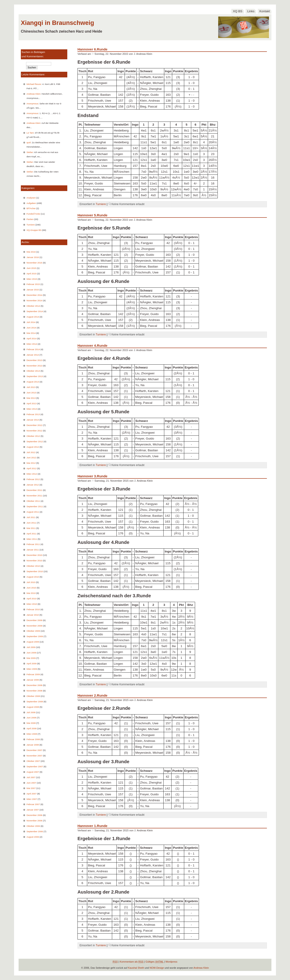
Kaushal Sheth (136, 968)
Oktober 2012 (33, 436)
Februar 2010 (33, 609)
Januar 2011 (33, 550)
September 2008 (35, 702)
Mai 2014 (31, 333)
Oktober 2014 (33, 306)
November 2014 (34, 300)
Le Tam (30, 133)
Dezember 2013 (34, 360)
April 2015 (31, 274)
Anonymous (32, 104)
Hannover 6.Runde (92, 49)
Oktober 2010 (33, 566)
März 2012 (32, 474)
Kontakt (265, 11)
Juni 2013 (31, 393)
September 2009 (35, 636)
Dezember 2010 (34, 555)
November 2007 (34, 756)
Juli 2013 (31, 387)
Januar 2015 (33, 290)
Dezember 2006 (34, 815)
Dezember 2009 (34, 620)
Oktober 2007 (33, 761)
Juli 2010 (31, 582)
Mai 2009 (31, 658)
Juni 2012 (31, 458)
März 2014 (32, 344)
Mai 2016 (31, 252)
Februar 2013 (33, 414)
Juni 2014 (31, 328)
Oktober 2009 (33, 631)
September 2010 (35, 571)
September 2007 (35, 766)
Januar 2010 (33, 615)
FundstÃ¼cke (33, 214)
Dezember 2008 (34, 685)
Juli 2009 (31, 647)
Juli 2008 (31, 712)
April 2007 (31, 794)
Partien (30, 219)
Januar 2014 (33, 355)
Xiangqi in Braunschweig (57, 23)
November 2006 (34, 821)
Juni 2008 (31, 718)
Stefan (30, 152)
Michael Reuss (34, 84)
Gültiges (154, 962)
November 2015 (34, 263)
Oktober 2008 (33, 696)
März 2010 (32, 604)
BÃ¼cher (31, 208)
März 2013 (32, 409)
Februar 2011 (33, 544)
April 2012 (31, 468)
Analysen (31, 198)
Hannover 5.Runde (92, 215)
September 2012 (35, 441)
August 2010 (33, 577)
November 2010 (34, 561)
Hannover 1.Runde (92, 826)
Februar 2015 (33, 284)
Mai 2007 (31, 788)
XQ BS (238, 11)
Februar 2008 (33, 739)
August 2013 (33, 382)
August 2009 (33, 642)
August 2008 (33, 707)
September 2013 (35, 376)
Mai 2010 (31, 593)
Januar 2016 (33, 257)
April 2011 (31, 534)
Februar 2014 (33, 349)
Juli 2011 (31, 517)
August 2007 (33, 772)
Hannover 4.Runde (92, 345)
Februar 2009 (33, 674)
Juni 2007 (31, 783)
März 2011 (32, 539)
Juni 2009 (31, 653)
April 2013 (31, 403)
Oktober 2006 (33, 826)
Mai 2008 (31, 723)
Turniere (31, 225)
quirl (29, 142)
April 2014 (31, 338)
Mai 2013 (31, 398)
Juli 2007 (31, 777)
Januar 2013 (33, 420)
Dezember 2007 (34, 750)
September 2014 (35, 311)
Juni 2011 (31, 523)
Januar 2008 (33, 745)
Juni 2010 (31, 588)
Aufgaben (31, 203)
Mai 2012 (31, 463)
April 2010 (31, 599)
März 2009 (32, 669)
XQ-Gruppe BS (34, 230)
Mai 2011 (31, 528)
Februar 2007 (33, 804)
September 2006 (35, 831)
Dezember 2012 (34, 425)
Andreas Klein (33, 94)
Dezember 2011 (34, 490)
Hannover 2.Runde (92, 695)
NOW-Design (157, 968)
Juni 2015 (31, 268)
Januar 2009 (33, 680)
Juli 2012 (31, 452)
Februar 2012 (33, 479)
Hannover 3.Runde (92, 476)
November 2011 (34, 496)
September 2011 (35, 506)
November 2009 (34, 626)
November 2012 (34, 431)
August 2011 (33, 512)
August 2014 (33, 317)
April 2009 (31, 663)
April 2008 (31, 728)
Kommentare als (132, 962)
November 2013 (34, 366)
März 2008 (32, 734)
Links (251, 11)
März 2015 (32, 279)
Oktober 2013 (33, 371)
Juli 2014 (31, 322)
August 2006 (33, 837)
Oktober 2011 (33, 501)
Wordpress (171, 962)
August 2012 (33, 447)
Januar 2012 (33, 485)
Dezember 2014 (34, 295)
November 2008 (34, 691)
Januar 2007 (33, 810)
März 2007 (32, 799)
